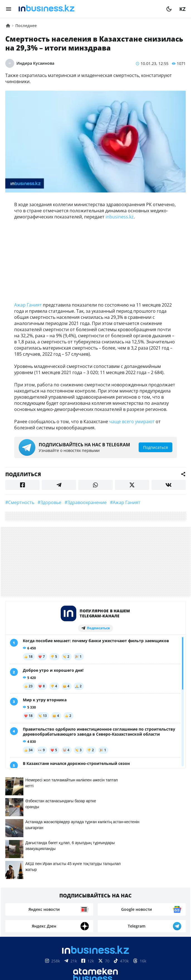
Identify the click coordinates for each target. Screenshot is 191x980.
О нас (18, 892)
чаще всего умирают (132, 422)
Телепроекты (103, 892)
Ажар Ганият (28, 305)
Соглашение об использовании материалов (96, 953)
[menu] (9, 9)
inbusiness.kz (120, 217)
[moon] (169, 9)
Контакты (42, 892)
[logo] (89, 9)
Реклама (71, 892)
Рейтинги (168, 892)
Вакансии (137, 892)
